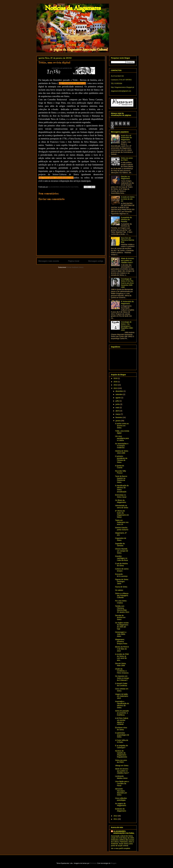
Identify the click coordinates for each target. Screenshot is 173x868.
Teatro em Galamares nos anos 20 (122, 522)
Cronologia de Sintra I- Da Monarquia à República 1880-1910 (127, 326)
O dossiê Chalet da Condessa (121, 684)
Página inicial (74, 261)
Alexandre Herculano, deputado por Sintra (121, 792)
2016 (116, 382)
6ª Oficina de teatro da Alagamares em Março (122, 514)
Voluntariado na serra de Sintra (122, 507)
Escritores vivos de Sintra (121, 729)
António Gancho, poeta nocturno (122, 529)
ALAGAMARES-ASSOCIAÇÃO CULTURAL (124, 832)
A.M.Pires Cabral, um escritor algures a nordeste (122, 721)
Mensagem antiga (96, 261)
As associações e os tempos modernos (122, 446)
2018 (116, 378)
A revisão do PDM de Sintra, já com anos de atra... (122, 657)
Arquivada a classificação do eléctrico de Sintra (122, 704)
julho (118, 401)
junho (118, 404)
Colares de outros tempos (122, 570)
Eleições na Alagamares (125, 178)
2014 (116, 385)
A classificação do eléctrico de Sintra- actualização (122, 489)
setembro (119, 394)
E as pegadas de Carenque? (121, 747)
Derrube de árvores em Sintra (120, 618)
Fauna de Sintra (121, 587)
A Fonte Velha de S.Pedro (122, 741)
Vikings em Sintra (122, 766)
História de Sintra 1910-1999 (122, 452)
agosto (118, 398)
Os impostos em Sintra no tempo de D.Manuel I (122, 678)
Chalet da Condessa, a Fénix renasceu (122, 671)
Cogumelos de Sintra (121, 539)
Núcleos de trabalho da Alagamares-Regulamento (121, 754)
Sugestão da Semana (120, 545)
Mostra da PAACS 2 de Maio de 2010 (122, 649)
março (118, 414)
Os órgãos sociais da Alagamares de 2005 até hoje (122, 626)
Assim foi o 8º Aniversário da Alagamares (126, 138)
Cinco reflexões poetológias (121, 799)
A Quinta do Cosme (120, 467)
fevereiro (119, 417)
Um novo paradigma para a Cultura (122, 438)
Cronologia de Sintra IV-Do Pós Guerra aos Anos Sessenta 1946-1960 (127, 283)
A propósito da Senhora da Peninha (126, 220)
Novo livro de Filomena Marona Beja (127, 240)
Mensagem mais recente (49, 261)
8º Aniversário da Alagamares (127, 302)
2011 (116, 819)
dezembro (120, 391)
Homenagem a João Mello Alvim (121, 634)
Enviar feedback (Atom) (75, 267)
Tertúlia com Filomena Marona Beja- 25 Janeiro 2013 (122, 609)
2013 (116, 388)
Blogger (113, 863)
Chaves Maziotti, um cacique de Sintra (121, 551)
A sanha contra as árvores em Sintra (122, 426)
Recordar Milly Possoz (120, 472)
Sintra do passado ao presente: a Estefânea (122, 713)
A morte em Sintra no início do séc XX (128, 199)
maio (118, 408)
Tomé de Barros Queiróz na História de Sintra (121, 479)
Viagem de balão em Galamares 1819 (122, 696)
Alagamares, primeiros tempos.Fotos (121, 642)
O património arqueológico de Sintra (122, 735)
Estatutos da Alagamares (121, 810)
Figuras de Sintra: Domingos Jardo (122, 581)
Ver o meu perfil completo (121, 848)
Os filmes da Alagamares (121, 501)
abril (117, 411)
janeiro (118, 421)
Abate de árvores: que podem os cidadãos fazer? (128, 260)
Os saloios (119, 590)
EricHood (93, 863)
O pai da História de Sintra (121, 565)
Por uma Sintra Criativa (121, 602)
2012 (116, 816)
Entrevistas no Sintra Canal (121, 496)
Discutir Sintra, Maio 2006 (121, 664)
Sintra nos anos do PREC (127, 159)
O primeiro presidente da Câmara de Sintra (121, 459)
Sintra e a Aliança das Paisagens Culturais (122, 595)
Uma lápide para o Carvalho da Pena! (122, 784)
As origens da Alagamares (121, 805)
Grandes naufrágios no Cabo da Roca (121, 558)
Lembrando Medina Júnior (121, 777)
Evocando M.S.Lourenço (121, 575)
